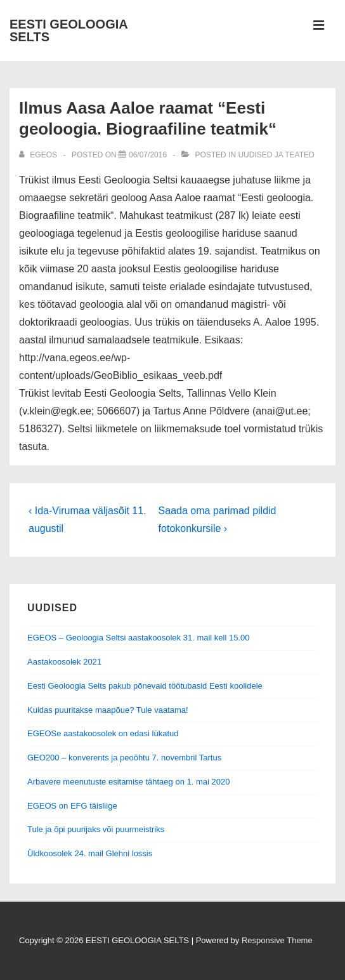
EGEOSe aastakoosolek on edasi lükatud (103, 733)
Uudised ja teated (276, 155)
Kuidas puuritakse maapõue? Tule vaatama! (108, 710)
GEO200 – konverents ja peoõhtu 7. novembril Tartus (124, 758)
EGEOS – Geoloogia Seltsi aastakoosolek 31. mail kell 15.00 (138, 638)
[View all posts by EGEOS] (39, 155)
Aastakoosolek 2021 (64, 662)
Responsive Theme (277, 940)
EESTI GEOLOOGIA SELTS (68, 30)
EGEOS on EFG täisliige (72, 806)
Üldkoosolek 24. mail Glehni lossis (90, 853)
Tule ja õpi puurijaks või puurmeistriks (96, 829)
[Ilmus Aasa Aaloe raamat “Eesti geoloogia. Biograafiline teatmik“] (148, 155)
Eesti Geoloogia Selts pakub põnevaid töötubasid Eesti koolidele (145, 686)
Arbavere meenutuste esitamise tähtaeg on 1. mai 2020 (128, 782)
